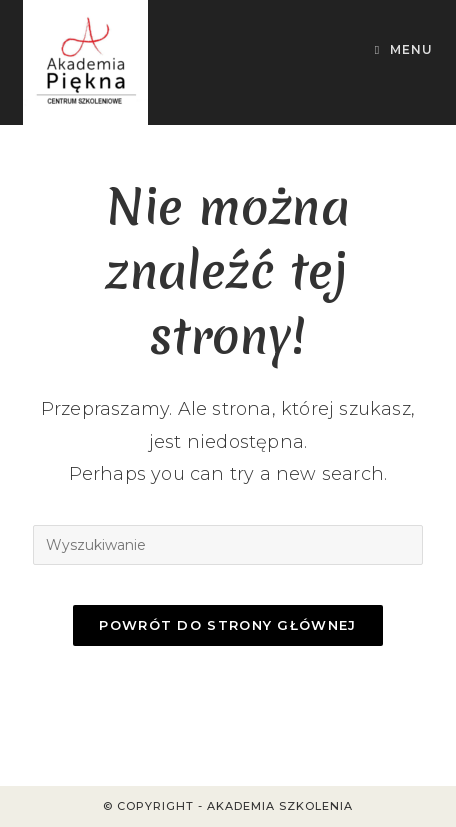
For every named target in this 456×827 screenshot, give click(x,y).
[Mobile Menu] (404, 50)
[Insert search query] (228, 545)
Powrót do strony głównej (227, 625)
